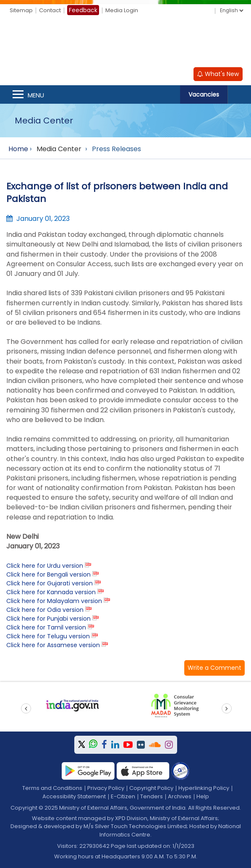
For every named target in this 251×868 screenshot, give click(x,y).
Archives (180, 796)
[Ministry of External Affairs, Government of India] (125, 42)
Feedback (83, 10)
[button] (214, 668)
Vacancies (204, 94)
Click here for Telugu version (48, 636)
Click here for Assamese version (53, 645)
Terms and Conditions (52, 788)
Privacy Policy (106, 788)
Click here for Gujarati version (50, 583)
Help (203, 796)
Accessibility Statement (74, 796)
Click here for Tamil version (46, 627)
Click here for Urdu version (45, 566)
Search (239, 94)
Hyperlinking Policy (204, 788)
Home (18, 149)
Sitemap (21, 10)
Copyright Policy (151, 788)
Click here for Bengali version (48, 574)
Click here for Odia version (45, 610)
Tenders (152, 796)
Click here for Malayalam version (54, 601)
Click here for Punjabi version (48, 619)
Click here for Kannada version (51, 592)
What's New (218, 74)
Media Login (122, 10)
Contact (50, 10)
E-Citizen (123, 796)
